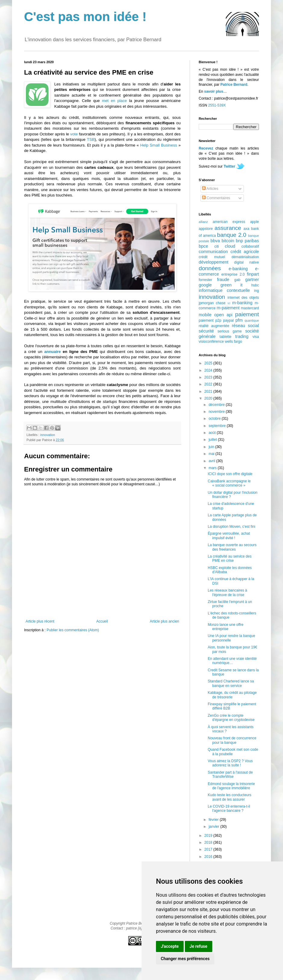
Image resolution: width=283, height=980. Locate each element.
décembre (217, 405)
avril (212, 461)
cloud (230, 246)
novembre (217, 412)
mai (212, 454)
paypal (228, 320)
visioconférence (211, 342)
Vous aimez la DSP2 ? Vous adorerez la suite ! (230, 763)
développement (213, 262)
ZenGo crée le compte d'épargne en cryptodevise (231, 718)
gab (237, 280)
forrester (205, 280)
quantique (252, 320)
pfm (239, 320)
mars (213, 468)
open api (223, 315)
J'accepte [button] (170, 946)
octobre (215, 419)
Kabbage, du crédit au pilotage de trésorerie (232, 695)
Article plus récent (40, 621)
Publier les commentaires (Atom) (73, 630)
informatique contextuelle (224, 290)
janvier (215, 827)
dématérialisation (245, 257)
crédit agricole (245, 252)
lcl (229, 303)
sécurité (206, 331)
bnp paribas (247, 241)
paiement (247, 314)
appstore (206, 229)
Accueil (102, 621)
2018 (209, 842)
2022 (209, 384)
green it (231, 285)
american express (229, 222)
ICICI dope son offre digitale (230, 474)
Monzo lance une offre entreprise (226, 627)
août (213, 433)
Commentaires (216, 198)
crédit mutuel (212, 257)
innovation (48, 435)
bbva (215, 241)
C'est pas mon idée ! (85, 17)
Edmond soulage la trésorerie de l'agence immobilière (231, 786)
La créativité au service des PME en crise (230, 558)
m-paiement (228, 308)
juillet (213, 440)
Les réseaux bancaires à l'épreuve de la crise (227, 592)
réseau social (245, 326)
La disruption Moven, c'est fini (232, 527)
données (210, 268)
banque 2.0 (232, 235)
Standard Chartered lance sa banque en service (231, 683)
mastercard (250, 308)
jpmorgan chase (212, 303)
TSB (91, 139)
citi (217, 246)
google (205, 285)
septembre (218, 426)
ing (257, 291)
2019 (209, 836)
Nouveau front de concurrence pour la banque (232, 740)
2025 (209, 363)
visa (256, 337)
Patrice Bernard (234, 85)
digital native (247, 262)
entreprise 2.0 (233, 274)
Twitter (229, 166)
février (214, 820)
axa (246, 229)
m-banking (242, 303)
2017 (209, 849)
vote (74, 134)
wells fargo (233, 342)
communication (213, 252)
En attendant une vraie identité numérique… (232, 661)
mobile (205, 315)
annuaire (53, 352)
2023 (209, 377)
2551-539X (217, 105)
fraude (223, 280)
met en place (115, 101)
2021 (209, 391)
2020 (209, 398)
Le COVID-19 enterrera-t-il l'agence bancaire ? (229, 808)
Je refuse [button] (199, 946)
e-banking (238, 269)
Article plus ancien (165, 621)
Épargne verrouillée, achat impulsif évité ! (229, 536)
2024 (209, 370)
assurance (228, 228)
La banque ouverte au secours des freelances (232, 547)
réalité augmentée (214, 326)
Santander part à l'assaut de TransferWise (230, 774)
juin (212, 447)
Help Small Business (159, 145)
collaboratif (250, 246)
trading (242, 336)
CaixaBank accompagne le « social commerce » (229, 483)
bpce (203, 246)
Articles (210, 189)
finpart (253, 274)
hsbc (255, 285)
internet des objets (243, 298)
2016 (209, 857)
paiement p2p (210, 320)
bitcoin (228, 241)
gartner (252, 280)
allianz (203, 222)
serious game (230, 331)
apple (255, 222)
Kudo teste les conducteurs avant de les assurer (230, 797)
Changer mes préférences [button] (185, 959)
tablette (225, 337)
